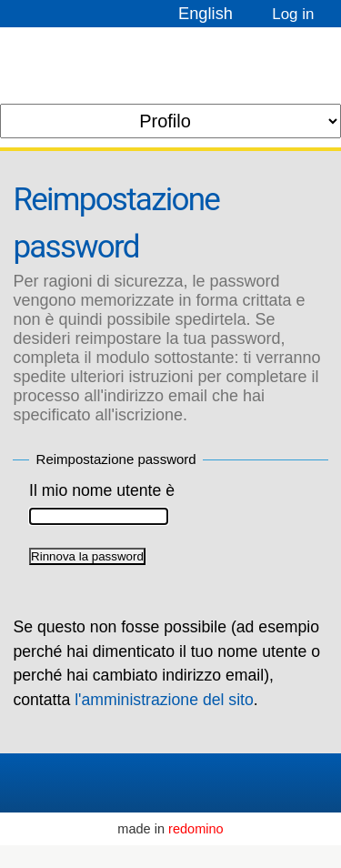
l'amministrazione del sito (164, 700)
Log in (293, 14)
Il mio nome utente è (102, 490)
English (206, 13)
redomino (196, 829)
